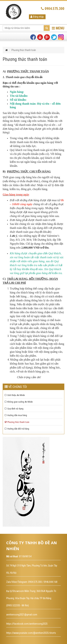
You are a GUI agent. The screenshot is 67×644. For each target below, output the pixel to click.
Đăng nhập (37, 17)
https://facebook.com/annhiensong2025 (27, 624)
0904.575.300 (53, 9)
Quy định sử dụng (14, 409)
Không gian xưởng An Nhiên (19, 402)
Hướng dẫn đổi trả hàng (17, 429)
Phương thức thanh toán (17, 422)
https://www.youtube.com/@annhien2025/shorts (31, 633)
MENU (58, 28)
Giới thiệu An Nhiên (15, 395)
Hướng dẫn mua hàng (16, 415)
